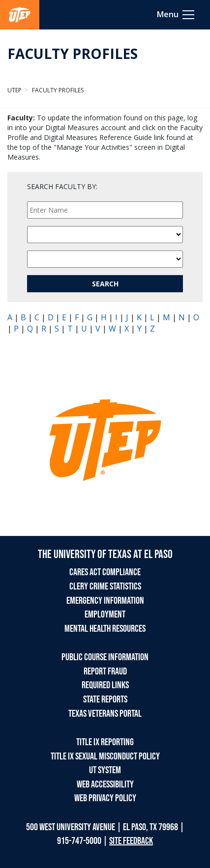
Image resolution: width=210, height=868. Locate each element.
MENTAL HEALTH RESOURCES (105, 629)
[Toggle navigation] (176, 15)
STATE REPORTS (105, 700)
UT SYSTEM (105, 770)
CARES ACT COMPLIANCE (105, 572)
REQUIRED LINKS (105, 685)
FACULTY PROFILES (73, 54)
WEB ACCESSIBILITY (105, 784)
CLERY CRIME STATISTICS (105, 587)
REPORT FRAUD (105, 672)
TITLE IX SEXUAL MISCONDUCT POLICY (105, 756)
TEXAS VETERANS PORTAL (105, 714)
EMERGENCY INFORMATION (105, 601)
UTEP (15, 90)
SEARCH (105, 284)
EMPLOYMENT (105, 615)
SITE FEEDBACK (131, 841)
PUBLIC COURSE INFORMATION (105, 657)
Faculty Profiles (57, 90)
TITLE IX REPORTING (105, 742)
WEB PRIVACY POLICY (105, 798)
